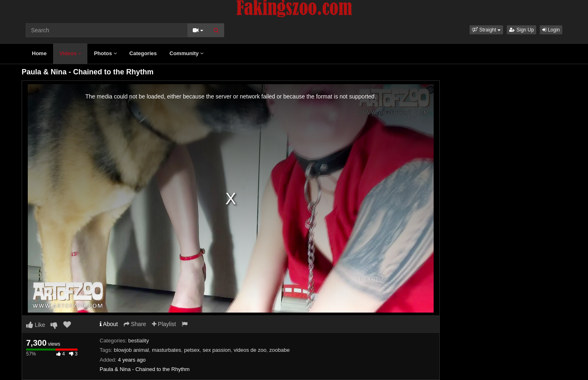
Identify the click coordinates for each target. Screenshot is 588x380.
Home (39, 53)
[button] (486, 30)
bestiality (139, 341)
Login (551, 30)
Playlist (164, 324)
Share (135, 324)
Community (186, 53)
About (109, 324)
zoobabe (280, 350)
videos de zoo (250, 350)
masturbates (167, 350)
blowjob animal (131, 350)
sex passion (217, 350)
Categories (143, 53)
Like (36, 325)
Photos (105, 53)
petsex (192, 350)
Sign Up (521, 30)
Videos (70, 53)
